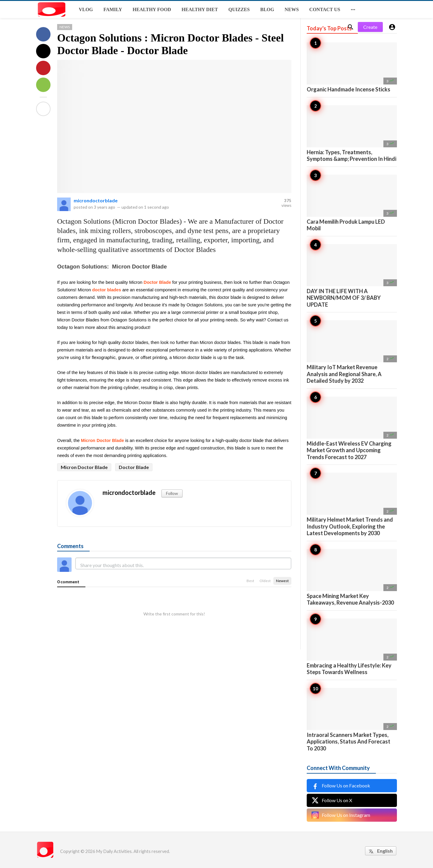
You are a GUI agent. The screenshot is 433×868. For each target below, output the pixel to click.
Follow (172, 493)
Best (250, 581)
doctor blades (106, 290)
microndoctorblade (96, 200)
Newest (282, 581)
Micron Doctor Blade (102, 440)
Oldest (265, 581)
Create (370, 27)
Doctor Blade (157, 282)
